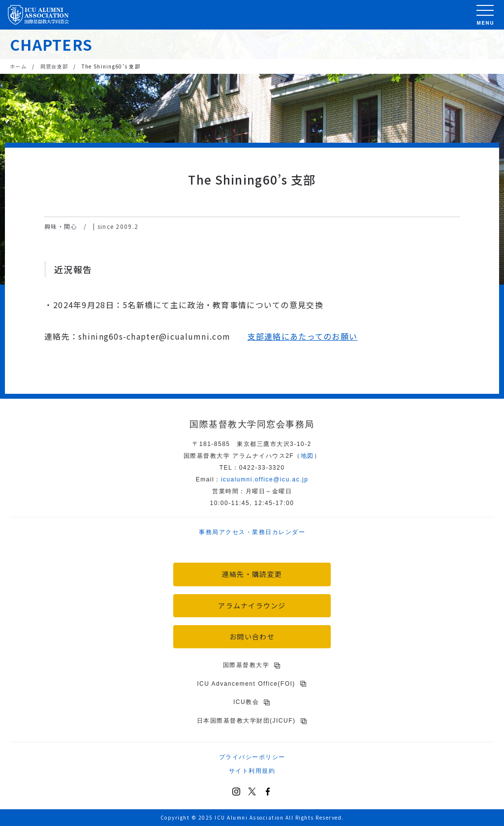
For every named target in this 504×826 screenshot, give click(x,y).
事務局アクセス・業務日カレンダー (252, 532)
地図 (307, 456)
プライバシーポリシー (252, 757)
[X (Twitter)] (252, 792)
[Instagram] (236, 792)
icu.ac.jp (265, 479)
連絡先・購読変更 (252, 574)
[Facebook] (268, 792)
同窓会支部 (54, 66)
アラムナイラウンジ (252, 605)
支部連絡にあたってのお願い (303, 336)
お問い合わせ (252, 636)
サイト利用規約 (252, 771)
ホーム (18, 66)
